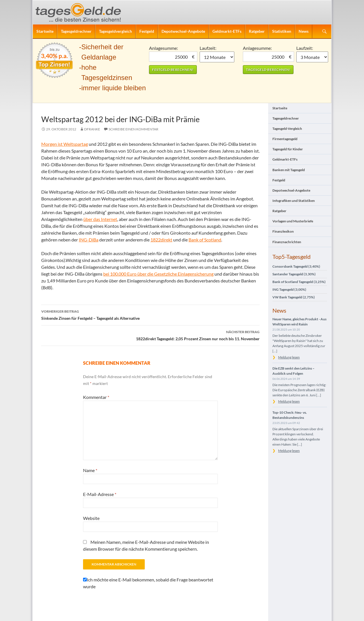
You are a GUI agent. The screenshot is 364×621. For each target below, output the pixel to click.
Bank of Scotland (205, 240)
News (304, 31)
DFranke (92, 129)
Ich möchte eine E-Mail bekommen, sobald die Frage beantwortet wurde (148, 583)
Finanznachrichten (287, 242)
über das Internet (100, 219)
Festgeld (147, 31)
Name (90, 470)
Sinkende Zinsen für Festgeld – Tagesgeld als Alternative (150, 314)
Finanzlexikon (283, 231)
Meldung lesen (289, 357)
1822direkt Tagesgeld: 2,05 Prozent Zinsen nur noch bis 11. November (150, 335)
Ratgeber (257, 31)
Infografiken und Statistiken (294, 201)
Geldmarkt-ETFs (227, 31)
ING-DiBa (89, 240)
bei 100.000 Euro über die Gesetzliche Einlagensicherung (158, 274)
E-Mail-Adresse (100, 494)
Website (91, 518)
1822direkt (161, 240)
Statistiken (282, 31)
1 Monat (217, 57)
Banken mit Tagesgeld (289, 170)
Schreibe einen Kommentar (134, 129)
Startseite (45, 31)
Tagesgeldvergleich (115, 31)
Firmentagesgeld (285, 139)
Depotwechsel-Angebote (183, 31)
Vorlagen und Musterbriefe (293, 221)
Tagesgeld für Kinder (288, 149)
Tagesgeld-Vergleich (287, 129)
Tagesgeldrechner (76, 31)
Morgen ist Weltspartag (65, 144)
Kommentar (96, 397)
